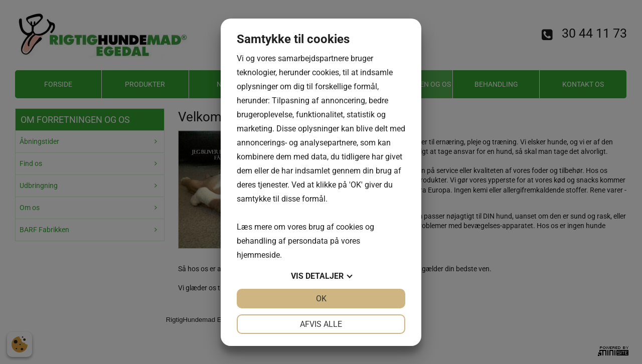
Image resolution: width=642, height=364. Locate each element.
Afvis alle (321, 324)
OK (321, 299)
